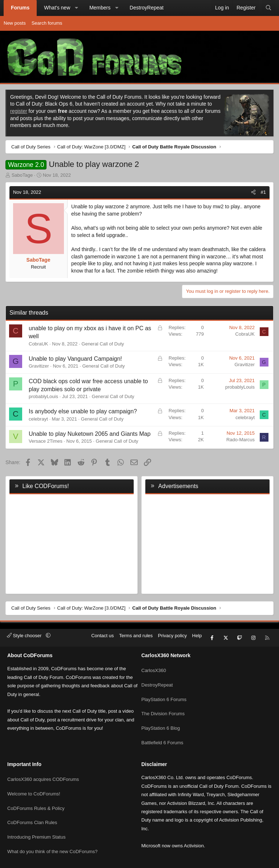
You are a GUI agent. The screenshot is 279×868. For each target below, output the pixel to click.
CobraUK (38, 344)
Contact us (102, 636)
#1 (263, 192)
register (19, 111)
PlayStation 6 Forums (164, 690)
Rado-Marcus (240, 440)
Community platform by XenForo (119, 860)
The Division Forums (163, 703)
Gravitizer (39, 366)
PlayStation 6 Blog (161, 716)
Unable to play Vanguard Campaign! (75, 359)
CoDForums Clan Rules (32, 800)
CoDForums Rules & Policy (36, 787)
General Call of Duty (103, 344)
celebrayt (38, 419)
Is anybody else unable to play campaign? (83, 411)
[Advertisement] (207, 542)
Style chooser (25, 636)
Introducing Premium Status (36, 813)
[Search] (268, 8)
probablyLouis (43, 396)
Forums (20, 8)
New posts (15, 23)
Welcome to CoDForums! (34, 773)
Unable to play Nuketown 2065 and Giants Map (90, 434)
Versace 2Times (46, 441)
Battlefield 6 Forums (162, 729)
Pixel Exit (210, 860)
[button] (77, 8)
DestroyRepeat (147, 8)
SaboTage (22, 175)
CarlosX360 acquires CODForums (43, 760)
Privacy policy (172, 636)
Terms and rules (136, 636)
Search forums (47, 23)
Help (197, 636)
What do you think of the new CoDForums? (52, 826)
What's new (57, 8)
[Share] (253, 192)
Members (100, 8)
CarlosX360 (154, 664)
